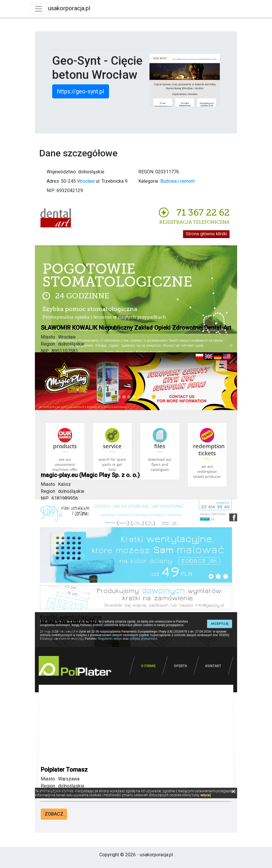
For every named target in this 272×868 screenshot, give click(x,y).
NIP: (51, 190)
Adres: (53, 181)
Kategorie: (149, 181)
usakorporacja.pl (69, 8)
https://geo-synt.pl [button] (81, 91)
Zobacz (54, 814)
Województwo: (62, 172)
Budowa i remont (177, 181)
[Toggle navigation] (39, 9)
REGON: (146, 172)
